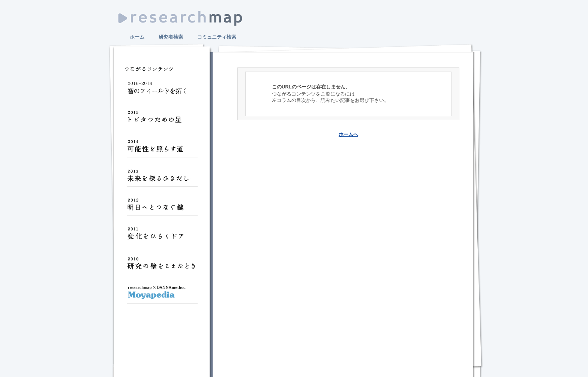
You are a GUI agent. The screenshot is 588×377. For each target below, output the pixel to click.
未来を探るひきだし (162, 178)
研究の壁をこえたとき (162, 266)
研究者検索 (171, 37)
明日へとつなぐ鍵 (162, 208)
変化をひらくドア (162, 237)
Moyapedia (162, 295)
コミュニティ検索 (217, 37)
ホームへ (348, 134)
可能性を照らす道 (162, 149)
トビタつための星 (162, 120)
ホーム (137, 37)
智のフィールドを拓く (162, 91)
